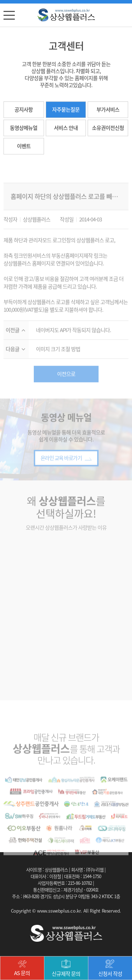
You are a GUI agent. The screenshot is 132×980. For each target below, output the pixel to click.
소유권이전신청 (108, 129)
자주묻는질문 (66, 111)
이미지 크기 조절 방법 (58, 358)
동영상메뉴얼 (24, 129)
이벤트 (24, 147)
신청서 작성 (110, 969)
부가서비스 (108, 111)
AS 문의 (22, 969)
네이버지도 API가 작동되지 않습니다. (73, 339)
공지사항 (24, 111)
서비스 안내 (66, 129)
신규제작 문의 (66, 969)
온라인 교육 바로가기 (66, 467)
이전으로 (66, 383)
